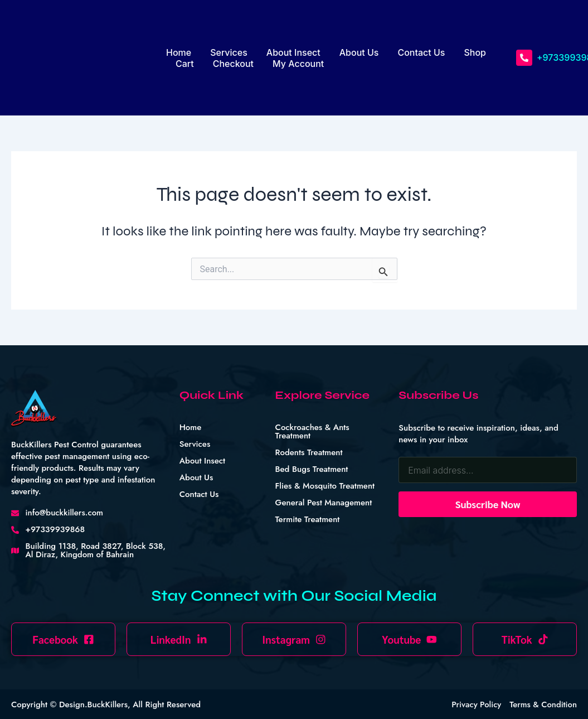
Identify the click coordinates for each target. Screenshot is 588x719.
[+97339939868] (524, 58)
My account (298, 64)
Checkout (233, 64)
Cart (185, 64)
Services (229, 52)
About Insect (293, 52)
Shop (475, 52)
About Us (359, 52)
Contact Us (421, 52)
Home (179, 52)
